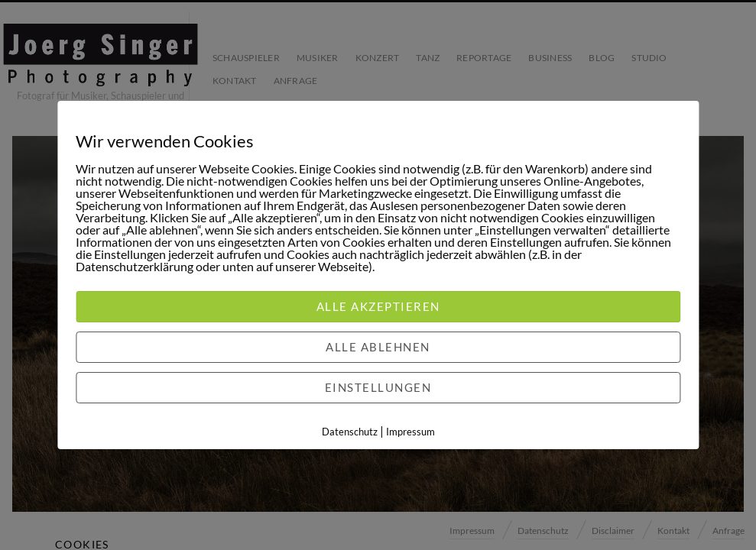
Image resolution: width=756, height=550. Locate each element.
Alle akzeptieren (378, 306)
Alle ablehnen (378, 347)
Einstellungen (378, 387)
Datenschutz (350, 432)
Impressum (410, 432)
